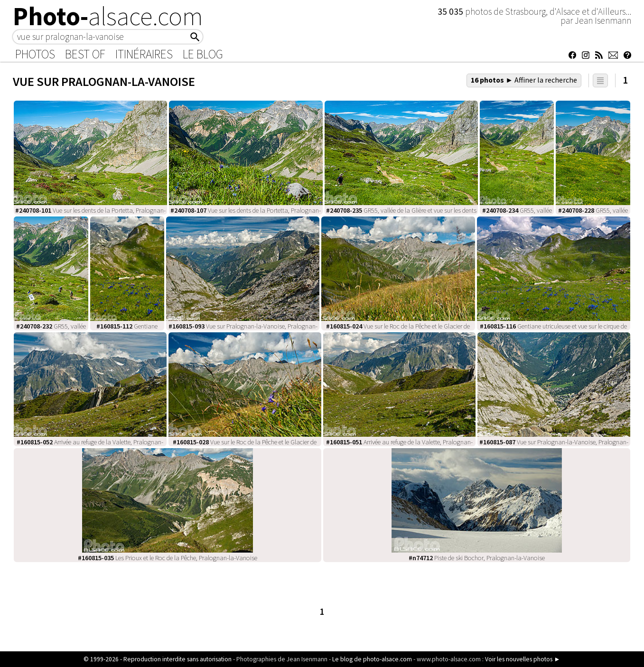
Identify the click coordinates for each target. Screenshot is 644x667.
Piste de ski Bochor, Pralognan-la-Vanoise (477, 558)
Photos (35, 54)
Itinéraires (144, 54)
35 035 (451, 11)
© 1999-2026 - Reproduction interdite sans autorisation (158, 659)
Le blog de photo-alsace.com (372, 659)
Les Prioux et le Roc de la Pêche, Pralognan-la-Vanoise (168, 558)
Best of (85, 54)
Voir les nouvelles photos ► (523, 659)
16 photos (524, 80)
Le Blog (203, 54)
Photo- (108, 16)
